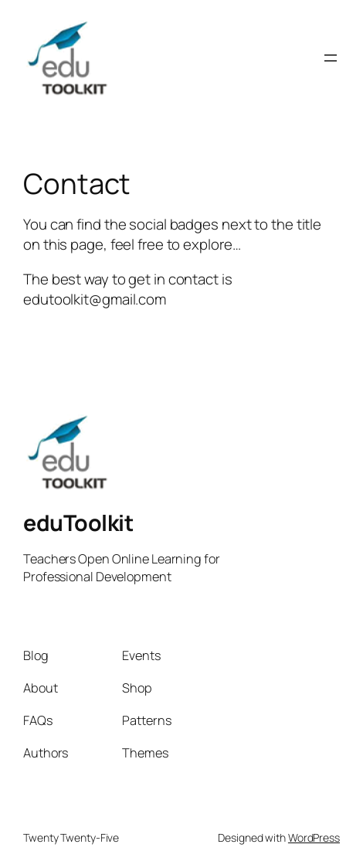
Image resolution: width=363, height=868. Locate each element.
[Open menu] (331, 58)
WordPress (314, 837)
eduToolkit (78, 523)
